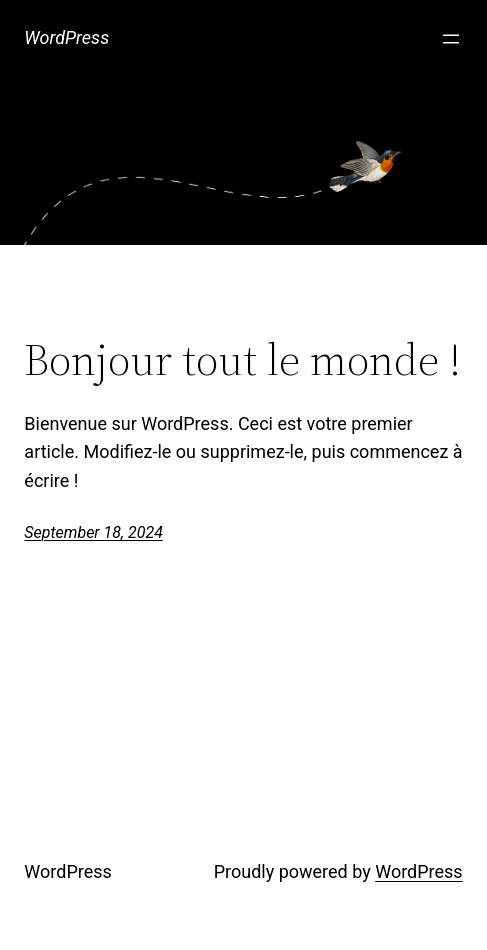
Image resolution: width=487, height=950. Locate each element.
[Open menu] (451, 39)
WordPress (66, 37)
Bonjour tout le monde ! (242, 360)
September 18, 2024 (93, 532)
